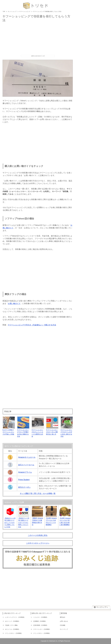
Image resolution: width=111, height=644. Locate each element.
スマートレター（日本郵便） (42, 629)
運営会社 (63, 617)
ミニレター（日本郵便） (41, 617)
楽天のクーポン (24, 487)
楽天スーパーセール (26, 465)
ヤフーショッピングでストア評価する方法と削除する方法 (23, 432)
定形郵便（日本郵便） (40, 621)
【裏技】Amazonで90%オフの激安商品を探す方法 (37, 520)
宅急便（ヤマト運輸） (12, 625)
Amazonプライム (25, 472)
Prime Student (24, 480)
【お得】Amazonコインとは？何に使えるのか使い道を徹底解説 (65, 520)
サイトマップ (64, 629)
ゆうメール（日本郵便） (13, 629)
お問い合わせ (64, 621)
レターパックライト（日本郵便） (15, 617)
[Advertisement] (38, 38)
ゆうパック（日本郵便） (13, 621)
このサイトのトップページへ (38, 543)
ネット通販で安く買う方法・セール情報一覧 (38, 493)
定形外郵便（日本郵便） (41, 625)
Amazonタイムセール (27, 457)
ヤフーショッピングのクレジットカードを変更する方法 (38, 432)
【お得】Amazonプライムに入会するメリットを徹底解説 (51, 520)
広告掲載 (63, 625)
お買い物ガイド (14, 304)
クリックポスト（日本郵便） (14, 633)
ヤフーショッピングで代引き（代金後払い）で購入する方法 (32, 325)
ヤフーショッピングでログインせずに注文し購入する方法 (67, 432)
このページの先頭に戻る (38, 535)
